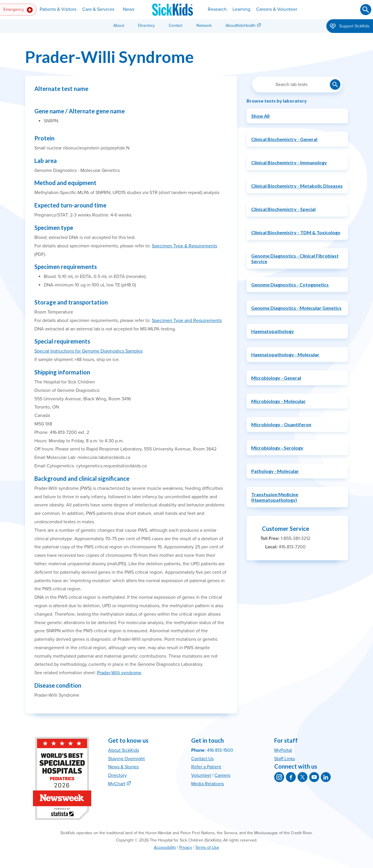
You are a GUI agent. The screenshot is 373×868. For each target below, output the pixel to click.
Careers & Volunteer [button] (277, 9)
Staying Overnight (126, 759)
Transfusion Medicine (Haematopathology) (275, 497)
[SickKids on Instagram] (279, 777)
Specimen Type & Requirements (184, 246)
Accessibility (165, 847)
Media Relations (207, 784)
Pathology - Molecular (275, 471)
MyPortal (283, 750)
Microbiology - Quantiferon (281, 424)
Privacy (186, 847)
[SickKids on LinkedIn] (326, 777)
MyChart (117, 784)
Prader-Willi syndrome (119, 673)
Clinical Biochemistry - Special (283, 209)
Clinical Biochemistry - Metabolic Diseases (297, 186)
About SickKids (124, 750)
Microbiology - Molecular (278, 401)
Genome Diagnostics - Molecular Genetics (296, 308)
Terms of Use (207, 847)
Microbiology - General (276, 378)
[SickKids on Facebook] (291, 777)
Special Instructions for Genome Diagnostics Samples (88, 351)
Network (204, 25)
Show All (260, 116)
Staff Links (285, 759)
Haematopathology (273, 331)
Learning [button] (241, 9)
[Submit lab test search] (335, 84)
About (119, 25)
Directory (146, 25)
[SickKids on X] (302, 777)
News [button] (129, 9)
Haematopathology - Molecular (285, 354)
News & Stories (123, 767)
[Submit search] (366, 10)
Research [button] (217, 9)
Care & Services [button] (98, 9)
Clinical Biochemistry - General (284, 139)
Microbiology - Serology (277, 448)
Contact (176, 25)
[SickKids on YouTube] (314, 777)
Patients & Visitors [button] (58, 9)
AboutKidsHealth (241, 25)
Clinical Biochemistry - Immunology (289, 162)
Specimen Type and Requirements (187, 321)
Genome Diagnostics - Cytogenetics (290, 285)
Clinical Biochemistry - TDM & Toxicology (296, 232)
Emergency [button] (18, 10)
